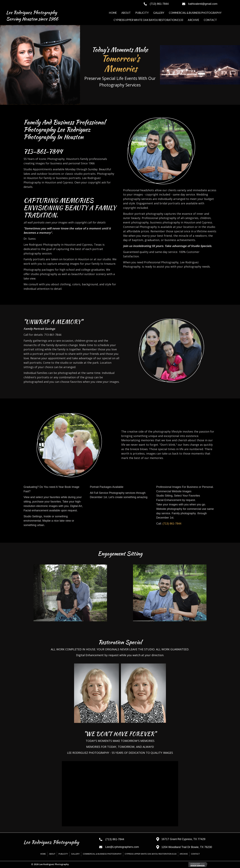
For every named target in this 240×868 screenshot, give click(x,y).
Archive (184, 854)
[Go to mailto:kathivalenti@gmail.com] (208, 4)
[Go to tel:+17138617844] (160, 4)
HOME (43, 854)
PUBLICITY (63, 854)
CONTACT (195, 854)
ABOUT (52, 854)
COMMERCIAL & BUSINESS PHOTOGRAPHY (102, 854)
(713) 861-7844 (172, 524)
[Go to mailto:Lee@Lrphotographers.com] (125, 847)
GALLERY (75, 854)
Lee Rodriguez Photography (32, 12)
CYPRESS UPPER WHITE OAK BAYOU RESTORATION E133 (151, 854)
